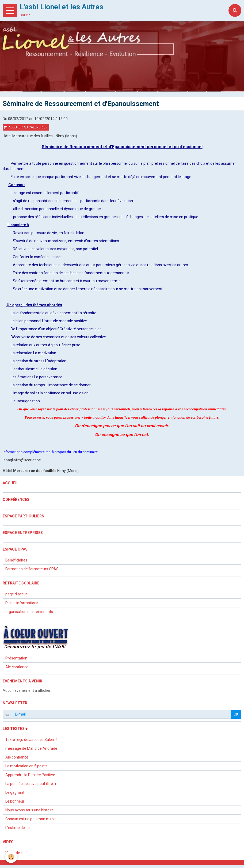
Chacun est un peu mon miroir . (31, 819)
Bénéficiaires (16, 560)
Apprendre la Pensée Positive (30, 775)
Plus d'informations (22, 603)
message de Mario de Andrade (31, 749)
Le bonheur (15, 802)
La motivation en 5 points (26, 766)
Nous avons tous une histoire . (30, 810)
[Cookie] (11, 857)
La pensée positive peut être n (31, 784)
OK (236, 714)
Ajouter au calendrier (26, 128)
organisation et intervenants (29, 612)
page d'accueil (17, 594)
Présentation (16, 658)
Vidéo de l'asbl (17, 853)
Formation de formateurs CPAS (32, 569)
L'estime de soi (18, 828)
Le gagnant (15, 793)
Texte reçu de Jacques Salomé (31, 740)
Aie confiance (17, 667)
